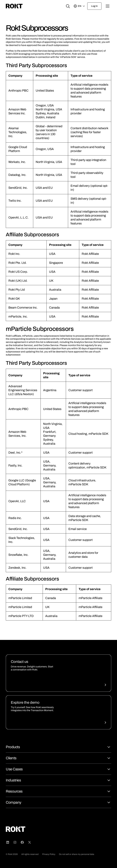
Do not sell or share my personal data (77, 854)
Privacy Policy (49, 854)
